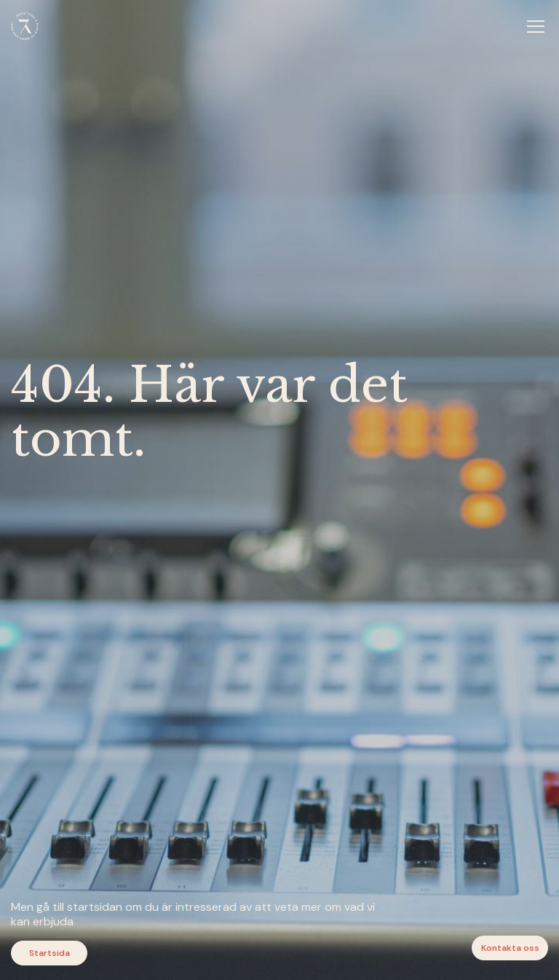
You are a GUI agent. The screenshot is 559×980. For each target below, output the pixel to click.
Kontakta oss (510, 948)
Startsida (49, 953)
